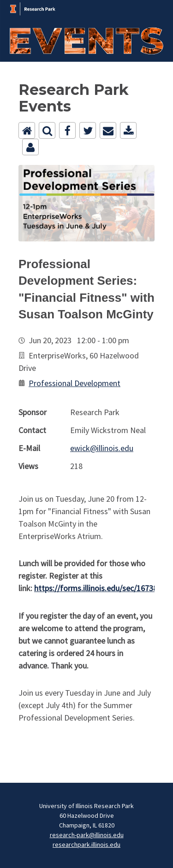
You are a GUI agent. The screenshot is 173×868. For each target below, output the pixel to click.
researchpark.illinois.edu (86, 845)
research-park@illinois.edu (87, 835)
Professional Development (75, 383)
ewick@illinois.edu (102, 448)
